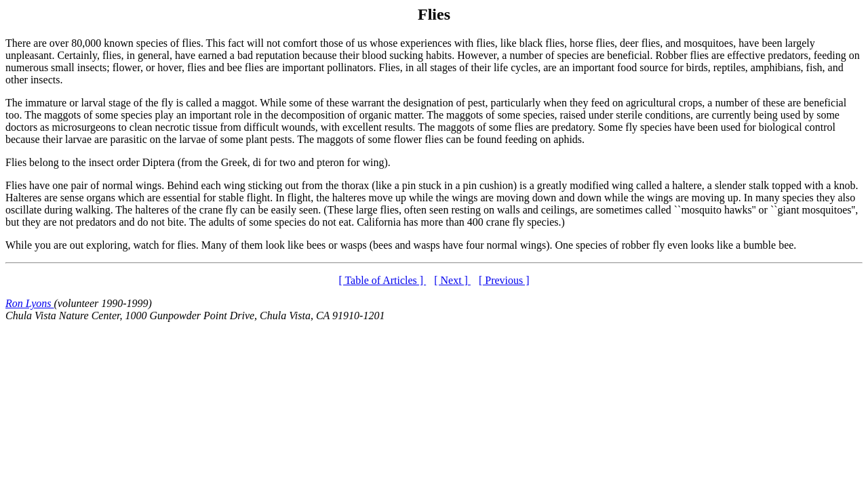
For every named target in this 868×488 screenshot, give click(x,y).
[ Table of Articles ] (382, 280)
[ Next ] (452, 280)
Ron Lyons (30, 303)
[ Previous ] (504, 280)
